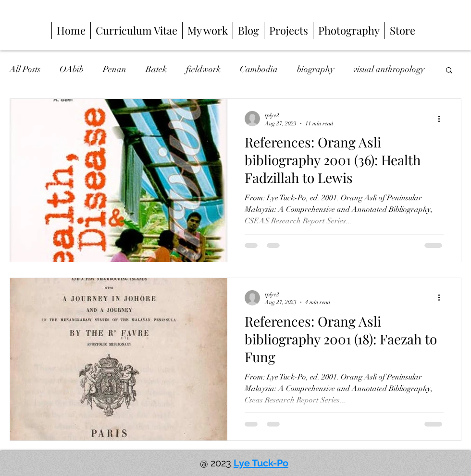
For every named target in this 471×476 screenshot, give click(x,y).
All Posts (25, 69)
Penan (115, 69)
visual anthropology (389, 69)
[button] (449, 71)
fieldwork (203, 69)
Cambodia (259, 69)
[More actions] (442, 119)
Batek (156, 69)
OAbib (72, 69)
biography (316, 69)
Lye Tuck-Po (261, 463)
